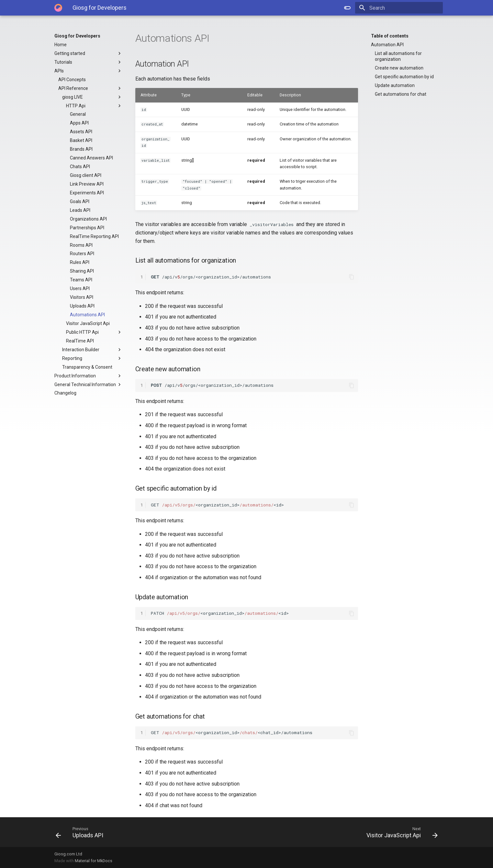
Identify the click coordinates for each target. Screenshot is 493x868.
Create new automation (399, 68)
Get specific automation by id (404, 77)
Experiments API (87, 193)
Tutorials (88, 62)
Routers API (82, 254)
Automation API (387, 45)
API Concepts (72, 80)
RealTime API (80, 341)
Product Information (88, 376)
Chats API (80, 167)
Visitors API (82, 297)
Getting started (88, 53)
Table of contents (390, 36)
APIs (88, 71)
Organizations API (88, 219)
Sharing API (82, 271)
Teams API (81, 280)
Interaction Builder (92, 350)
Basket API (81, 140)
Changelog (65, 393)
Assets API (81, 132)
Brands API (81, 149)
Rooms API (81, 245)
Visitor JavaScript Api (88, 323)
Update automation (395, 85)
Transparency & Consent (87, 367)
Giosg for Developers (77, 36)
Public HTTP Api (94, 332)
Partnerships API (87, 228)
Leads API (80, 210)
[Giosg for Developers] (58, 8)
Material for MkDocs (94, 861)
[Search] (405, 8)
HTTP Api (94, 106)
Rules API (80, 262)
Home (61, 45)
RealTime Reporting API (94, 236)
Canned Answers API (91, 158)
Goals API (80, 201)
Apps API (79, 123)
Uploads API (82, 306)
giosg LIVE (92, 97)
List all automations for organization (398, 56)
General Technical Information (88, 385)
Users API (80, 288)
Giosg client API (86, 175)
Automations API (87, 315)
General (78, 114)
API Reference (90, 88)
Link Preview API (87, 184)
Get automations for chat (401, 94)
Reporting (92, 358)
